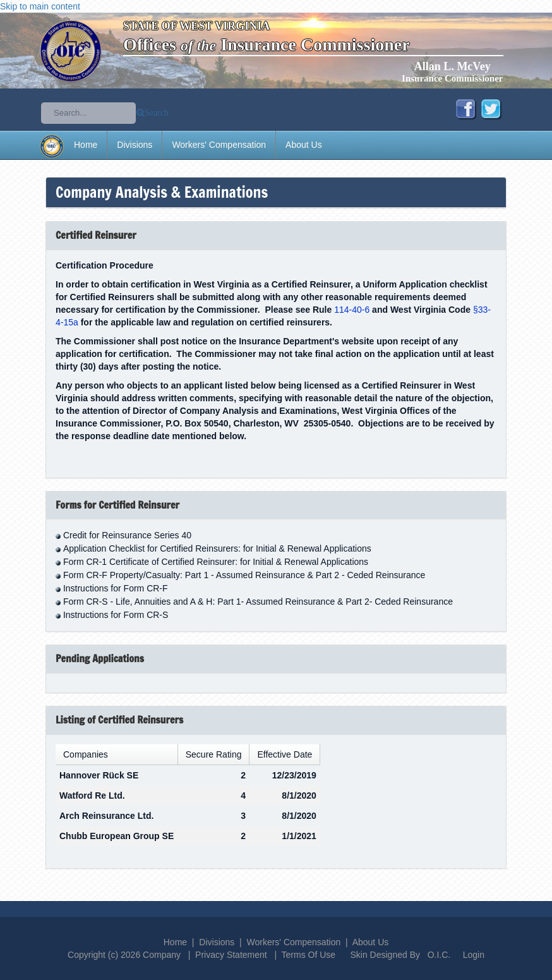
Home (86, 145)
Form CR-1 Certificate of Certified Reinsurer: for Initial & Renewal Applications (216, 562)
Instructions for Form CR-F (116, 588)
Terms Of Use (309, 955)
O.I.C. (439, 955)
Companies (86, 754)
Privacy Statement (231, 955)
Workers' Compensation (219, 145)
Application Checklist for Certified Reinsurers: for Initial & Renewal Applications (217, 548)
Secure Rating (214, 754)
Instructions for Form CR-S (116, 615)
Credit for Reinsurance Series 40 (127, 535)
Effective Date (285, 754)
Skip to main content (40, 6)
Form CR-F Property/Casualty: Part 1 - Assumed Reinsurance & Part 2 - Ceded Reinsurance (244, 575)
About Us (304, 145)
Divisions (135, 145)
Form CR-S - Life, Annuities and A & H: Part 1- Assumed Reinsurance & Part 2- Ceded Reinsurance (258, 602)
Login (474, 955)
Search (157, 112)
